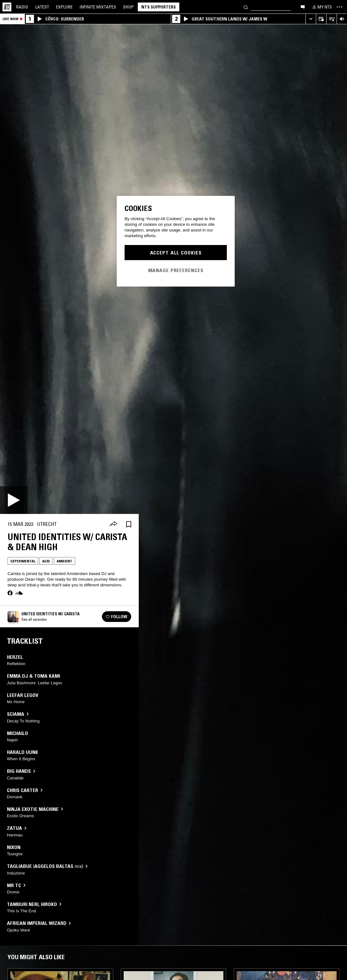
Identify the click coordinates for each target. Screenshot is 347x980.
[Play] (14, 500)
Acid (46, 561)
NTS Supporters (159, 7)
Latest (42, 7)
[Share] (114, 524)
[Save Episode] (129, 524)
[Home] (7, 7)
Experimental (23, 561)
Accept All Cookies (176, 253)
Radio (22, 7)
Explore (64, 7)
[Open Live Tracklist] (331, 19)
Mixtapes (98, 7)
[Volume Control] (342, 19)
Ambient (64, 561)
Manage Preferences (176, 270)
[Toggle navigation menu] (339, 7)
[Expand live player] (311, 19)
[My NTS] (322, 7)
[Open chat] (303, 7)
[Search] (246, 7)
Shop (128, 7)
